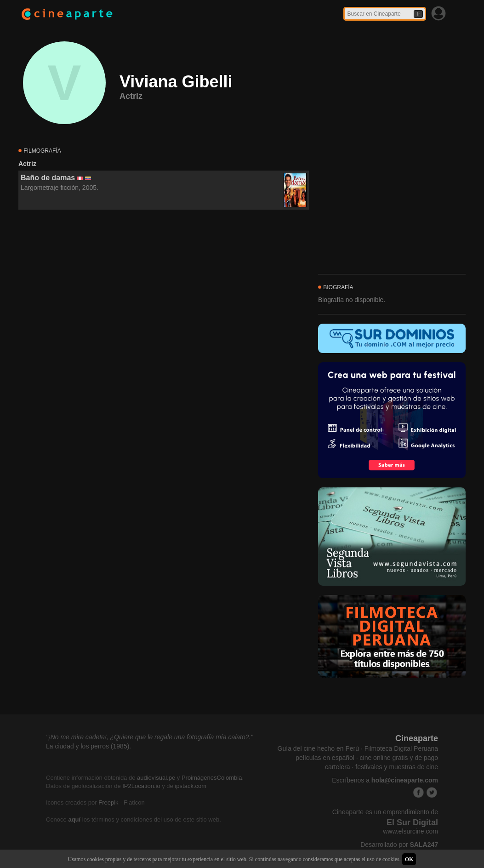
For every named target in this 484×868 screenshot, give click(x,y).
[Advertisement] (164, 293)
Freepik (108, 802)
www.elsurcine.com (410, 831)
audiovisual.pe (156, 778)
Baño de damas (48, 178)
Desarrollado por (399, 845)
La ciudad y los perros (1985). (88, 746)
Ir (418, 14)
